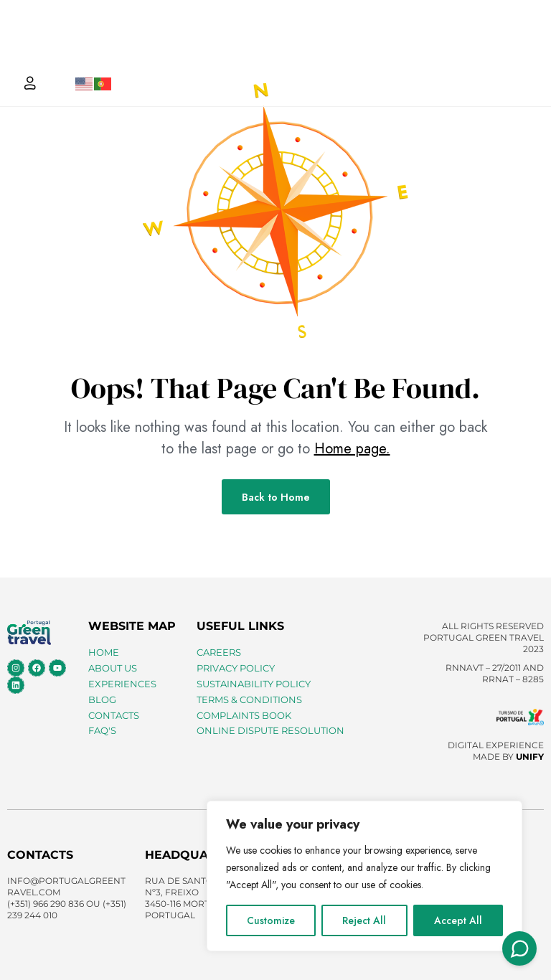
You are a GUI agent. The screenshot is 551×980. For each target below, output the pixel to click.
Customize (271, 920)
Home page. (352, 449)
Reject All (364, 920)
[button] (518, 45)
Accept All (458, 920)
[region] (364, 876)
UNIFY (530, 757)
